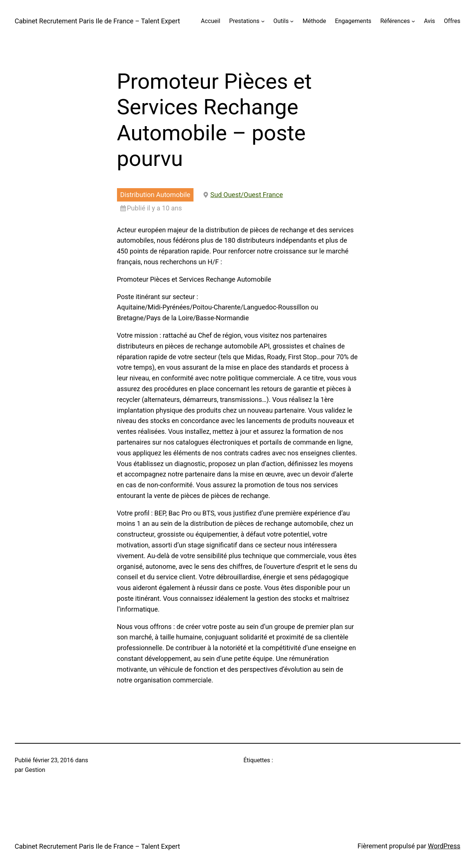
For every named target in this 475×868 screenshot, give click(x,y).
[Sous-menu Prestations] (263, 21)
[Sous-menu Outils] (292, 21)
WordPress (444, 846)
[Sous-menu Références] (413, 21)
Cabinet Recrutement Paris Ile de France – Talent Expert (97, 21)
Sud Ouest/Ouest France (246, 195)
